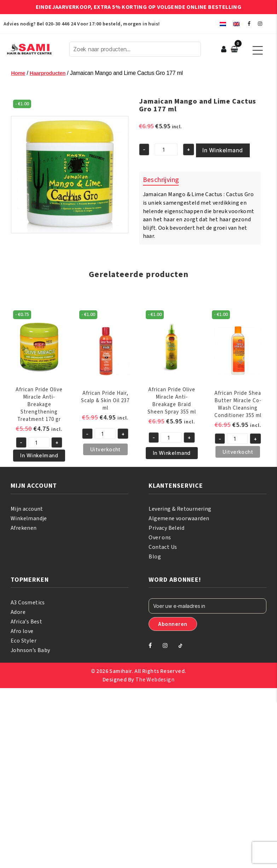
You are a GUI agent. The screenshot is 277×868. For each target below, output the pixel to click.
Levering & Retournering (180, 508)
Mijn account (27, 508)
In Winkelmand (216, 150)
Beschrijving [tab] (161, 179)
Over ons (160, 536)
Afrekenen (24, 527)
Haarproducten (50, 73)
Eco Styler (24, 639)
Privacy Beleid (166, 527)
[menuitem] (223, 24)
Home (19, 73)
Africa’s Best (26, 620)
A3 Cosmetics (28, 601)
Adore (18, 611)
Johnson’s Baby (30, 649)
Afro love (22, 630)
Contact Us (163, 546)
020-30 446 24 (60, 24)
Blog (155, 555)
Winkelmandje (29, 517)
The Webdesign (155, 678)
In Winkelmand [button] (39, 454)
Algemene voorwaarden (179, 517)
